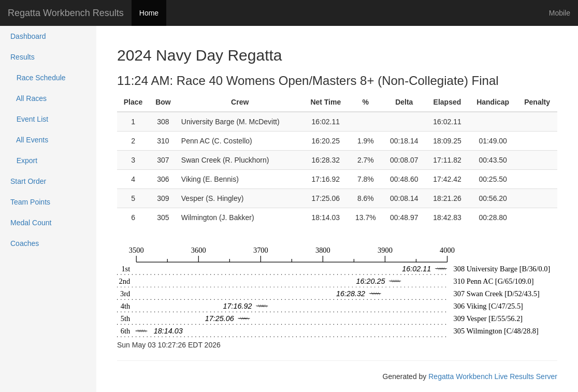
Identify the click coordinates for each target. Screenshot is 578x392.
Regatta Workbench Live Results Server (493, 376)
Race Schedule (38, 78)
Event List (29, 119)
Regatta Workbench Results (66, 13)
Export (24, 161)
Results (23, 57)
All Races (28, 98)
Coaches (25, 243)
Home (149, 13)
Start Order (28, 181)
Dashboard (28, 36)
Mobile (560, 13)
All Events (29, 140)
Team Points (30, 202)
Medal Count (31, 223)
